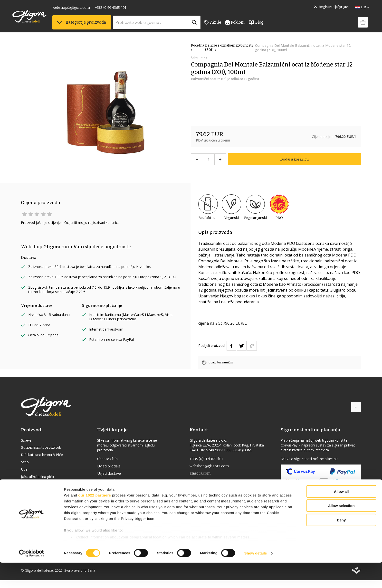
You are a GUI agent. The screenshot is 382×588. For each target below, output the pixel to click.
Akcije (221, 25)
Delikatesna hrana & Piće (43, 456)
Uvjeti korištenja (114, 483)
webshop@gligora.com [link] (80, 9)
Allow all (341, 517)
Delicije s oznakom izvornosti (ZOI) (229, 48)
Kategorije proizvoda (90, 24)
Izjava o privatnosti (117, 498)
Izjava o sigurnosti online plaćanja (312, 459)
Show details (256, 578)
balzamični (227, 362)
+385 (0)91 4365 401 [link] (119, 9)
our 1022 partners (95, 520)
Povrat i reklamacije (117, 491)
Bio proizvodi (33, 495)
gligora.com (201, 475)
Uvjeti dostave (112, 475)
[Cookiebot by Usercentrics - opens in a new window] (32, 579)
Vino (25, 464)
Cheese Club (111, 459)
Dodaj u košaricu (294, 159)
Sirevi (26, 441)
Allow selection (341, 531)
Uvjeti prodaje (112, 467)
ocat (212, 362)
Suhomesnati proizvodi (42, 449)
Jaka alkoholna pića (38, 480)
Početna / (198, 48)
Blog (265, 25)
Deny (341, 545)
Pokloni (243, 25)
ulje (25, 472)
